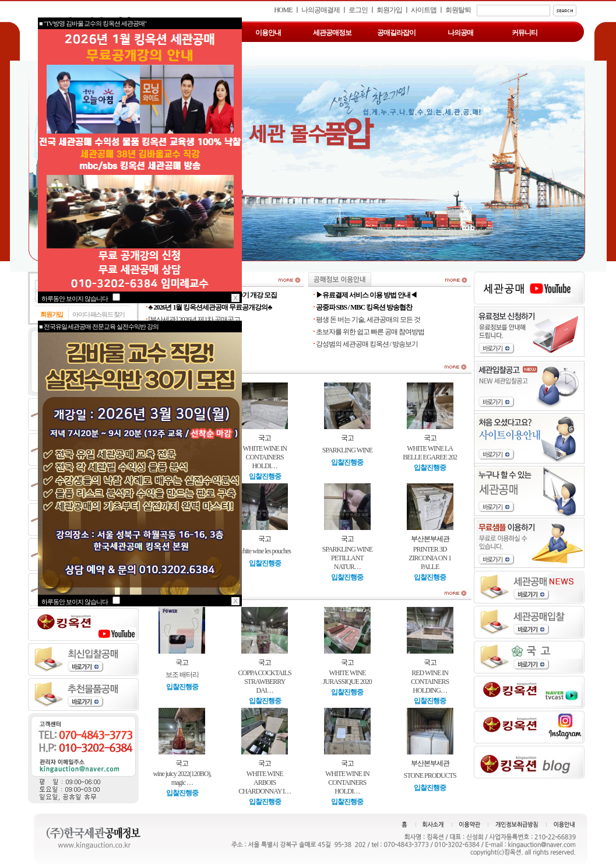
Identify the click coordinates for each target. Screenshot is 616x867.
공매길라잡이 (396, 33)
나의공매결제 (321, 10)
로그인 (358, 10)
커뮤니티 (525, 33)
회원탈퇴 (458, 10)
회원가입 (389, 10)
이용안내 (268, 33)
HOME (283, 10)
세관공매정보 (332, 33)
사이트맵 (424, 10)
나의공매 (460, 33)
